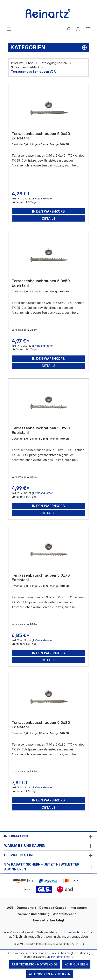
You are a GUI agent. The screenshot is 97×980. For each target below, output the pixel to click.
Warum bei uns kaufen (25, 845)
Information (16, 836)
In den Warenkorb (48, 211)
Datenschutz (26, 908)
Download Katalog (53, 908)
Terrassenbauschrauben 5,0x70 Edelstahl (41, 578)
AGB (10, 908)
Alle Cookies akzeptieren (50, 974)
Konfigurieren (76, 964)
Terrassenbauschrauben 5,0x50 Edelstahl (41, 283)
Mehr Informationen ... (60, 957)
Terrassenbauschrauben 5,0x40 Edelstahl (41, 136)
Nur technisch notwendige (35, 964)
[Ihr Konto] (78, 29)
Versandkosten (44, 199)
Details (49, 218)
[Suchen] (68, 29)
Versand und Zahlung (34, 914)
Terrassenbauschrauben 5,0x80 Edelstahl (41, 725)
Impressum (78, 908)
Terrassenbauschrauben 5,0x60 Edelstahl (41, 430)
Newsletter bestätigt (48, 920)
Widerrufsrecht (64, 914)
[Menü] (9, 29)
